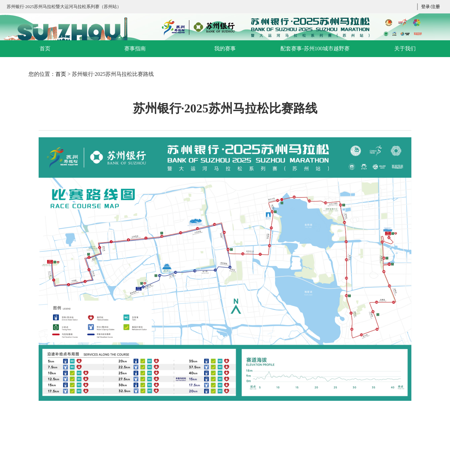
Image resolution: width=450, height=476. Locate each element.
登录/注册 (431, 7)
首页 (61, 74)
